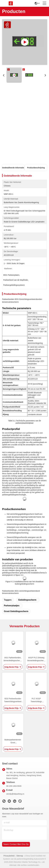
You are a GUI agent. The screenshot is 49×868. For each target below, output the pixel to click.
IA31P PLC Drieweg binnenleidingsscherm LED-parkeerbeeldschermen (36, 659)
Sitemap (20, 856)
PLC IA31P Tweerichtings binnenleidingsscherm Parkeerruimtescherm (36, 700)
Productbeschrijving (36, 168)
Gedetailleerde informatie (13, 168)
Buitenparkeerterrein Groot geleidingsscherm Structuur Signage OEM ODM (13, 741)
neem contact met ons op (16, 844)
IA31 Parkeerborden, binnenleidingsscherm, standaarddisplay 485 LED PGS (13, 659)
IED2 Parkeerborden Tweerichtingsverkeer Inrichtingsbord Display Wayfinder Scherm (13, 700)
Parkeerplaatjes (12, 606)
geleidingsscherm (27, 600)
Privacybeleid (9, 856)
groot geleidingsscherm (16, 611)
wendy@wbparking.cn (15, 794)
